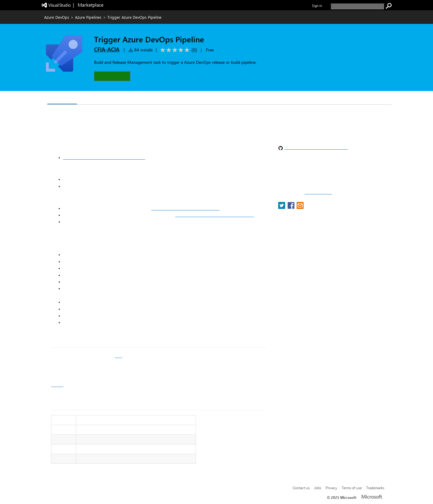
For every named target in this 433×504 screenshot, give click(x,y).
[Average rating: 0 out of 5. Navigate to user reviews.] (178, 50)
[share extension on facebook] (292, 207)
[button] (112, 76)
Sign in (317, 6)
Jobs (318, 488)
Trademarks (375, 488)
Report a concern (318, 193)
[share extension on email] (300, 207)
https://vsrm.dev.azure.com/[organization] (215, 215)
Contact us (301, 488)
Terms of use (352, 488)
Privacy (331, 488)
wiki (119, 356)
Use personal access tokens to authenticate (104, 158)
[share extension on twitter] (282, 207)
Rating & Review (122, 98)
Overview (62, 98)
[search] (357, 6)
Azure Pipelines (88, 17)
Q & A (88, 98)
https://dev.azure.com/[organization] (186, 208)
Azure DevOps (57, 17)
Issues (57, 385)
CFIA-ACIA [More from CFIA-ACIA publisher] (107, 49)
